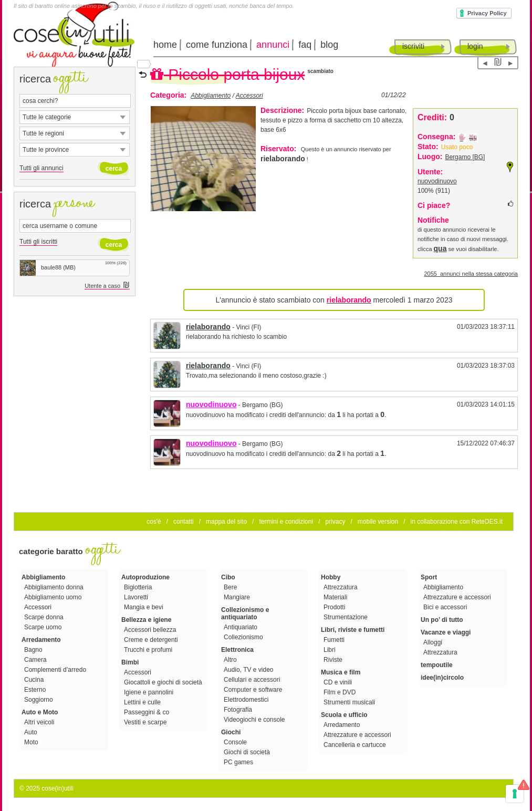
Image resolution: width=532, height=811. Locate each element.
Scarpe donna (45, 617)
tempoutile (437, 665)
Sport (429, 577)
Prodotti (335, 607)
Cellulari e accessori (253, 680)
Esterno (36, 690)
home (165, 45)
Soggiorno (39, 700)
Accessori (249, 96)
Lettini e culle (143, 702)
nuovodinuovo (437, 181)
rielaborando (208, 327)
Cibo (228, 577)
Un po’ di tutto (442, 620)
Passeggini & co (147, 712)
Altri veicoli (40, 722)
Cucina (35, 680)
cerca (114, 169)
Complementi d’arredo (56, 670)
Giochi (231, 732)
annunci (273, 45)
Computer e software (254, 690)
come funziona (217, 45)
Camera (36, 660)
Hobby (331, 577)
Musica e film (341, 672)
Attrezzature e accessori (358, 735)
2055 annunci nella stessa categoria (471, 274)
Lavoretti (137, 597)
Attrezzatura (341, 587)
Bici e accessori (446, 607)
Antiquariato (241, 627)
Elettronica (237, 650)
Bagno (34, 650)
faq (305, 45)
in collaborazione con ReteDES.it (457, 522)
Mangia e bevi (144, 607)
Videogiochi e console (255, 720)
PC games (239, 762)
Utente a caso (107, 286)
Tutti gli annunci (41, 168)
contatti (184, 522)
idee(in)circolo (442, 678)
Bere (231, 587)
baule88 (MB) (48, 267)
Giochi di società (248, 752)
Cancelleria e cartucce (356, 745)
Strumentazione (346, 617)
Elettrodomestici (247, 700)
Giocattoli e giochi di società (164, 682)
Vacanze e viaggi (446, 632)
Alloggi (434, 642)
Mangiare (238, 597)
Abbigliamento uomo (54, 597)
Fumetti (335, 640)
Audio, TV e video (249, 670)
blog (329, 45)
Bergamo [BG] (465, 157)
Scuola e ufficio (344, 715)
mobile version (378, 522)
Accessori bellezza (151, 630)
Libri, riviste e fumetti (353, 630)
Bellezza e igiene (146, 620)
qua (440, 248)
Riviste (334, 660)
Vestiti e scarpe (146, 722)
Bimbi (130, 662)
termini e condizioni (286, 522)
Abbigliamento (211, 96)
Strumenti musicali (350, 702)
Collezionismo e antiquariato (245, 614)
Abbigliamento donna (55, 587)
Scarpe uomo (44, 627)
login (475, 46)
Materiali (336, 597)
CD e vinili (338, 682)
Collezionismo (244, 637)
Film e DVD (341, 692)
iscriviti (413, 46)
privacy (335, 522)
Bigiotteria (139, 587)
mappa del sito (226, 522)
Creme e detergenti (152, 640)
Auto (32, 732)
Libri (330, 650)
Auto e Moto (40, 712)
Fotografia (239, 710)
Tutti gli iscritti (38, 242)
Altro (231, 660)
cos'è (154, 522)
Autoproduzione (145, 577)
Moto (32, 742)
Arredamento (41, 640)
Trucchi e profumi (149, 650)
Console (236, 742)
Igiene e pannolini (149, 692)
